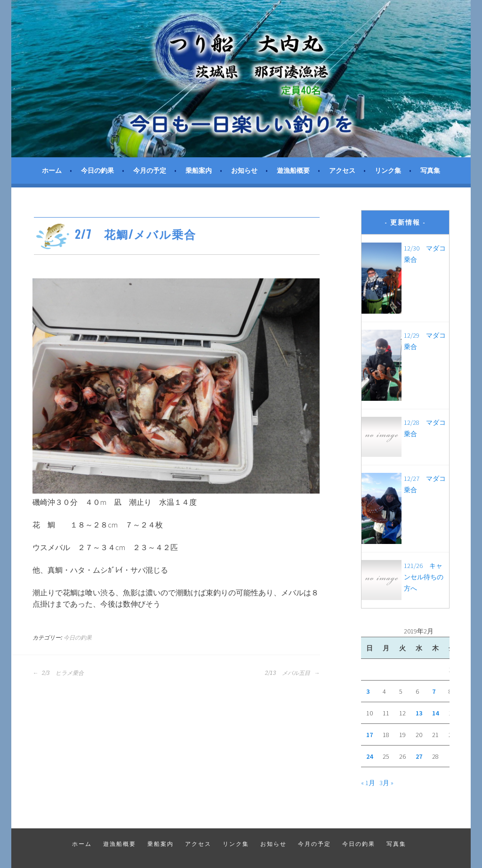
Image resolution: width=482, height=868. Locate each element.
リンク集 (388, 170)
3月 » (386, 783)
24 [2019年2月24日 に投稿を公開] (370, 756)
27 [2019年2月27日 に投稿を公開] (419, 756)
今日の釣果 (97, 170)
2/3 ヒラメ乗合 (58, 673)
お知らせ (244, 170)
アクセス (342, 170)
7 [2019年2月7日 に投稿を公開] (434, 691)
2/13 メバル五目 (292, 673)
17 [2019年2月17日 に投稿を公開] (370, 735)
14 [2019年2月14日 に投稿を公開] (435, 713)
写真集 (430, 170)
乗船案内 (199, 170)
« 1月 (368, 783)
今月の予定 (150, 170)
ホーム (52, 170)
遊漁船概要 (293, 170)
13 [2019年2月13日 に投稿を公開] (419, 713)
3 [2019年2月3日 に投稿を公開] (368, 691)
